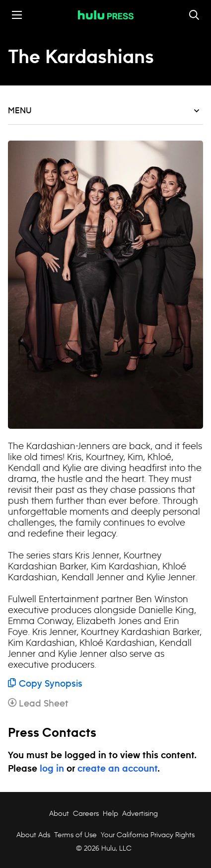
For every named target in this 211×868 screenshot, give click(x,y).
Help (110, 813)
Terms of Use (75, 835)
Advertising (140, 813)
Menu (104, 111)
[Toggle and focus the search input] (194, 15)
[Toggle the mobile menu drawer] (17, 15)
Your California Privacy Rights (148, 835)
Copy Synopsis (45, 684)
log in (52, 769)
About (59, 813)
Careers (86, 813)
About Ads (32, 835)
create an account (117, 769)
